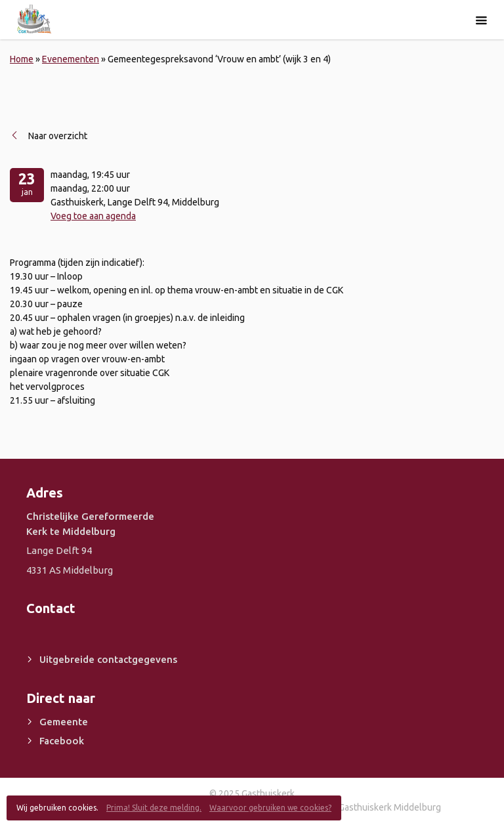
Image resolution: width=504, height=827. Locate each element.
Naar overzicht (58, 136)
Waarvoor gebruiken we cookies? (270, 808)
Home (22, 59)
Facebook (62, 741)
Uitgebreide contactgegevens (108, 659)
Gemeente (64, 722)
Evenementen (71, 59)
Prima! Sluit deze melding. (154, 808)
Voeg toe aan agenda (93, 216)
